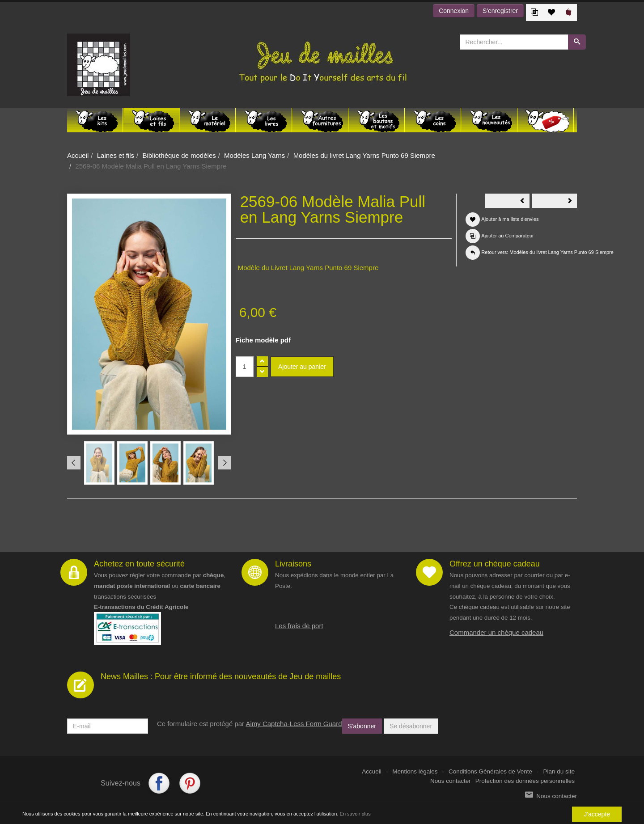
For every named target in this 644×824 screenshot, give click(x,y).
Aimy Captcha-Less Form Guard (294, 724)
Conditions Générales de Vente (490, 771)
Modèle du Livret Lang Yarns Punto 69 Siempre (308, 268)
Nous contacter (451, 781)
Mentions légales (415, 771)
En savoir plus (355, 814)
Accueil (78, 155)
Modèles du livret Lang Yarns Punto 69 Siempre (364, 155)
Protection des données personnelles (525, 781)
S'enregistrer (500, 11)
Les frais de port (299, 626)
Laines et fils (116, 155)
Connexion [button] (454, 11)
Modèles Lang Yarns (254, 155)
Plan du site (559, 771)
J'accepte (597, 814)
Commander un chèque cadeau (496, 632)
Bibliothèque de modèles (179, 155)
